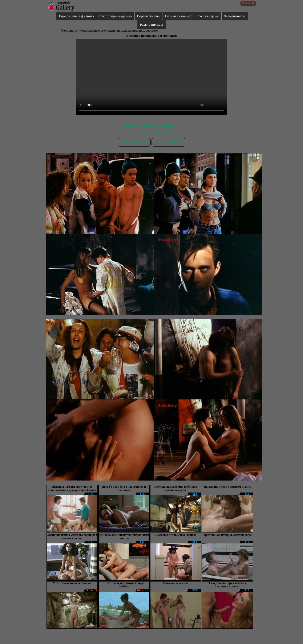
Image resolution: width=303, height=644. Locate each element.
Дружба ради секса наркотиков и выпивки (124, 488)
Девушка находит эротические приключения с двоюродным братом (72, 488)
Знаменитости (234, 16)
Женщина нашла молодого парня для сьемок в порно (72, 537)
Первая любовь (148, 16)
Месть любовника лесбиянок (72, 583)
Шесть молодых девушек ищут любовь (124, 585)
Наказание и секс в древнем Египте (228, 487)
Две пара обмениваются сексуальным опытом (124, 537)
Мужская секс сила (176, 583)
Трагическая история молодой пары (227, 535)
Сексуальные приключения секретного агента (227, 585)
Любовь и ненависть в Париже (176, 535)
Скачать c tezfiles (168, 142)
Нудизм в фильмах (178, 16)
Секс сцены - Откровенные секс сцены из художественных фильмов (110, 30)
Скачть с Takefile (134, 142)
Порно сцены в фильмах (76, 16)
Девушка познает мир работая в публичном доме (176, 488)
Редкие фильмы (151, 25)
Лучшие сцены (208, 16)
